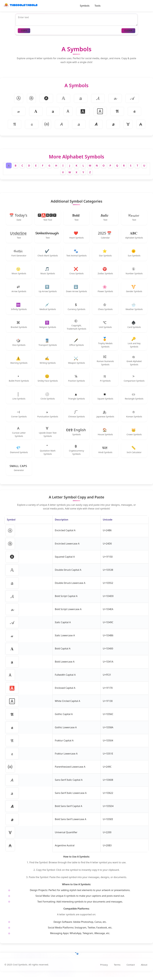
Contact (131, 966)
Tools (98, 6)
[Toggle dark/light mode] (147, 6)
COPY (24, 31)
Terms (117, 966)
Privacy (104, 966)
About (144, 966)
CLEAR (128, 31)
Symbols (85, 6)
